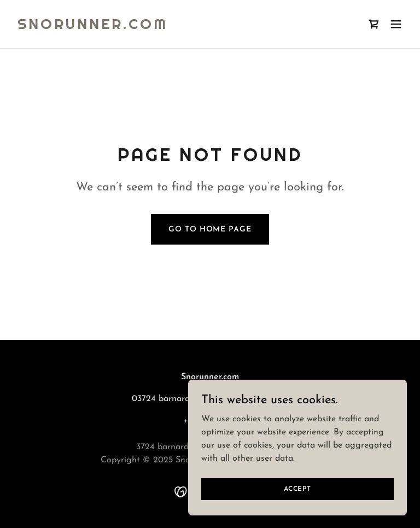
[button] (396, 24)
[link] (93, 27)
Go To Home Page (210, 230)
